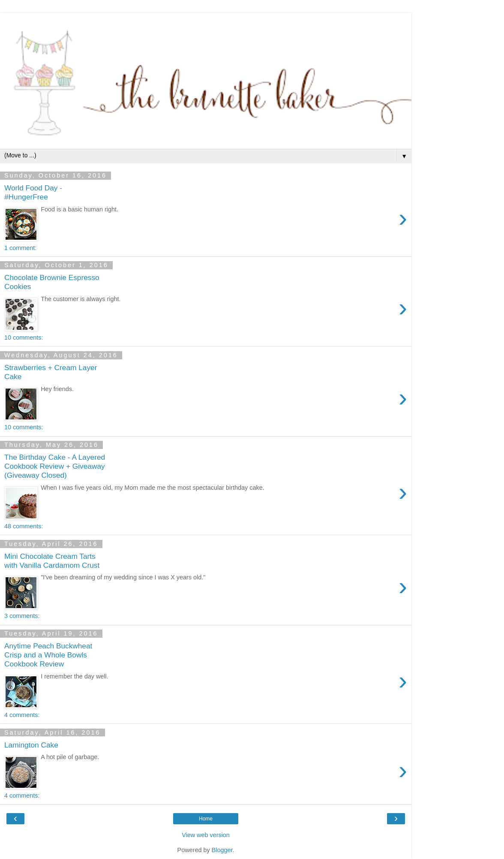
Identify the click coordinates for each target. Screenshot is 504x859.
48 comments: (24, 526)
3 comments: (22, 616)
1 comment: (20, 248)
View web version (206, 835)
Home (206, 819)
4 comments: (22, 715)
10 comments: (24, 338)
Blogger (222, 850)
